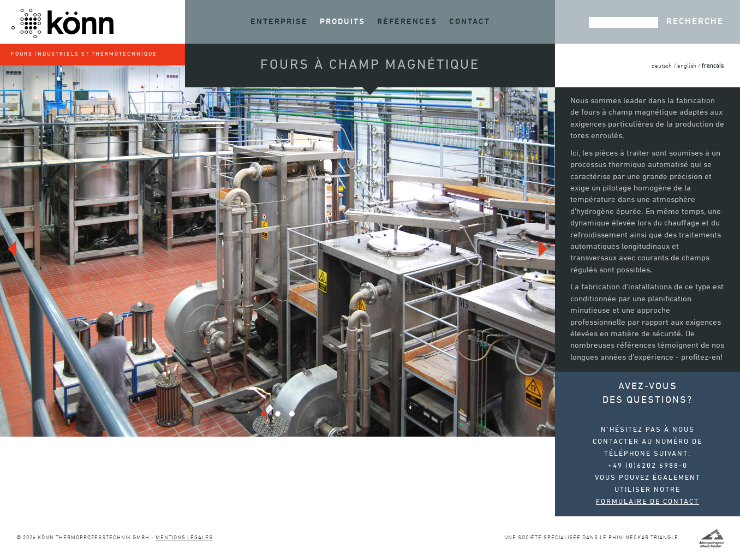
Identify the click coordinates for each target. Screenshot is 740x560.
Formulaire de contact (647, 502)
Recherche (695, 22)
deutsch (662, 66)
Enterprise (279, 22)
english (687, 66)
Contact (470, 22)
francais (713, 66)
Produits (342, 22)
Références (407, 22)
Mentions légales (184, 538)
